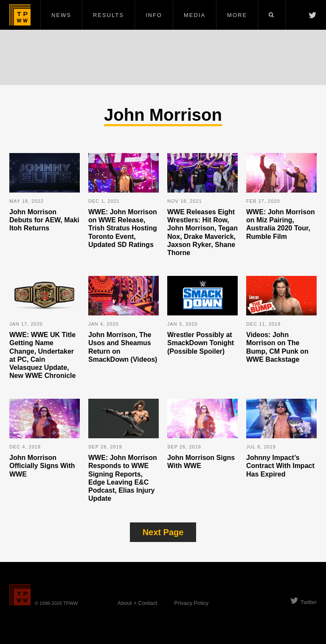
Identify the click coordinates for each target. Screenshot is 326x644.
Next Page (163, 532)
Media (195, 15)
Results (108, 15)
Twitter (304, 602)
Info (154, 15)
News (61, 15)
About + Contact (138, 603)
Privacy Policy (191, 603)
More (237, 15)
